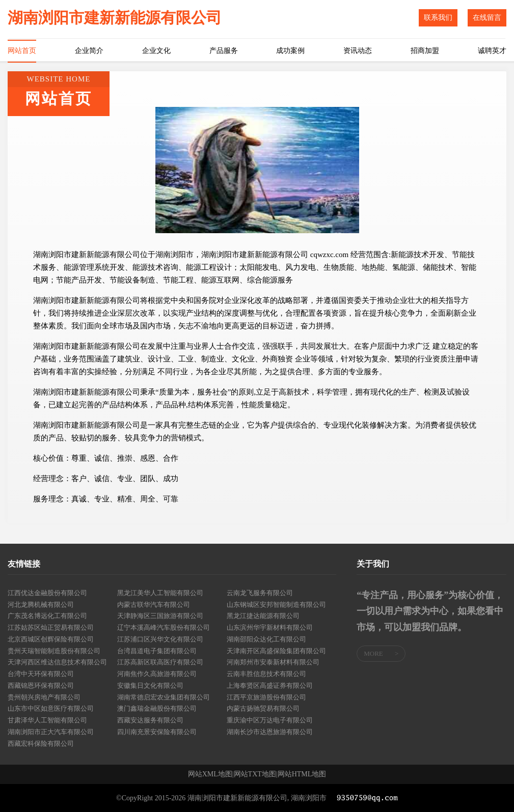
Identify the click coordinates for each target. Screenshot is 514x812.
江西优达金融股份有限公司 (47, 593)
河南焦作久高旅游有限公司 (157, 674)
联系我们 (438, 18)
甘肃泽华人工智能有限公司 (47, 720)
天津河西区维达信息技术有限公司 (57, 662)
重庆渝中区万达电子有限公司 (270, 720)
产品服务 (224, 51)
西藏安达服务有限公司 (150, 720)
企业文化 (156, 51)
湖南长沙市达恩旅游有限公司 (270, 732)
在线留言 (487, 18)
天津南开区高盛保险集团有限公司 (276, 651)
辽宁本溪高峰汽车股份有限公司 (164, 627)
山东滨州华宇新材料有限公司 (270, 627)
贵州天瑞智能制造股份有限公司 (54, 651)
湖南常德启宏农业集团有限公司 (164, 697)
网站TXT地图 (255, 774)
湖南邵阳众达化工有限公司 (266, 639)
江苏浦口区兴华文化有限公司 (160, 639)
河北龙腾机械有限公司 (41, 605)
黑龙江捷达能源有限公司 (263, 616)
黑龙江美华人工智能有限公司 (160, 593)
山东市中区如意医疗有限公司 (51, 708)
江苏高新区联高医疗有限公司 (160, 662)
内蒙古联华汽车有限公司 (154, 605)
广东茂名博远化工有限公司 (47, 616)
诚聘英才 (492, 51)
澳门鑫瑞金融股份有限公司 (157, 708)
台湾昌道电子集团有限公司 (157, 651)
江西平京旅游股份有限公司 (266, 697)
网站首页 (22, 51)
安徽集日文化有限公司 (150, 685)
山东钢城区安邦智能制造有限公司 (276, 605)
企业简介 (89, 51)
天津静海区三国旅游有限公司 (160, 616)
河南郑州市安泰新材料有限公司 (273, 662)
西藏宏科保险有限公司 (41, 744)
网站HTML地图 (302, 774)
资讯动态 (358, 51)
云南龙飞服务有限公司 (260, 593)
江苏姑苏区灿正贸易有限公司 (51, 627)
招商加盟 (425, 51)
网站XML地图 (210, 774)
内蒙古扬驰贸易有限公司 (263, 708)
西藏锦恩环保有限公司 (41, 685)
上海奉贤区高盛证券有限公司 (270, 685)
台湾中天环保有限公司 (41, 674)
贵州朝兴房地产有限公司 (44, 697)
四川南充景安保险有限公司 (157, 732)
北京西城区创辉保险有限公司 (51, 639)
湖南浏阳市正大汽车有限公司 (51, 732)
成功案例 (290, 51)
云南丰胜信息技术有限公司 (266, 674)
